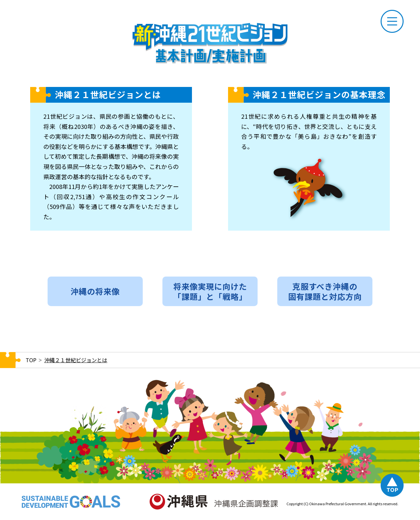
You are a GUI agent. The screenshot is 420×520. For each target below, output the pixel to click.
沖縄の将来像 (95, 291)
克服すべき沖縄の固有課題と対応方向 (325, 291)
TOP (31, 360)
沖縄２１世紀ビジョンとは (76, 360)
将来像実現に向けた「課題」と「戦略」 (210, 291)
